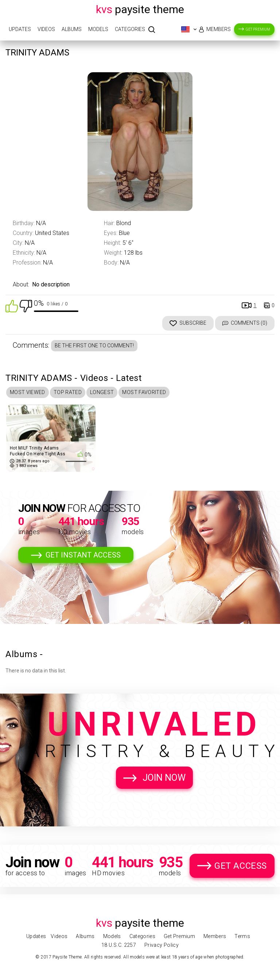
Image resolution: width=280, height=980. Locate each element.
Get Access (241, 866)
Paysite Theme (140, 9)
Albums (72, 29)
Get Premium (258, 29)
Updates (20, 29)
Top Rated (68, 392)
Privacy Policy (162, 945)
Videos (46, 29)
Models (98, 29)
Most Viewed (28, 392)
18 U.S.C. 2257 (119, 945)
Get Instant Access (83, 555)
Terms (242, 936)
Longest (102, 392)
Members (219, 29)
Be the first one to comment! (94, 346)
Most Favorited (144, 392)
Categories (130, 29)
